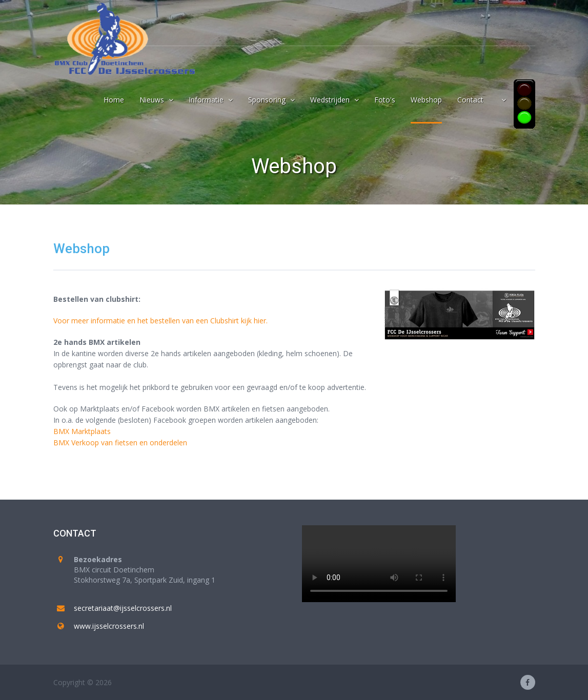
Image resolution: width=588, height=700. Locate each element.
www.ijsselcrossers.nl (109, 626)
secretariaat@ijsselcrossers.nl (123, 608)
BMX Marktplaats (82, 431)
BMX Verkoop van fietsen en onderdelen (120, 442)
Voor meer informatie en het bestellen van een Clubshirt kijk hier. (160, 321)
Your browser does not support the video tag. (379, 564)
